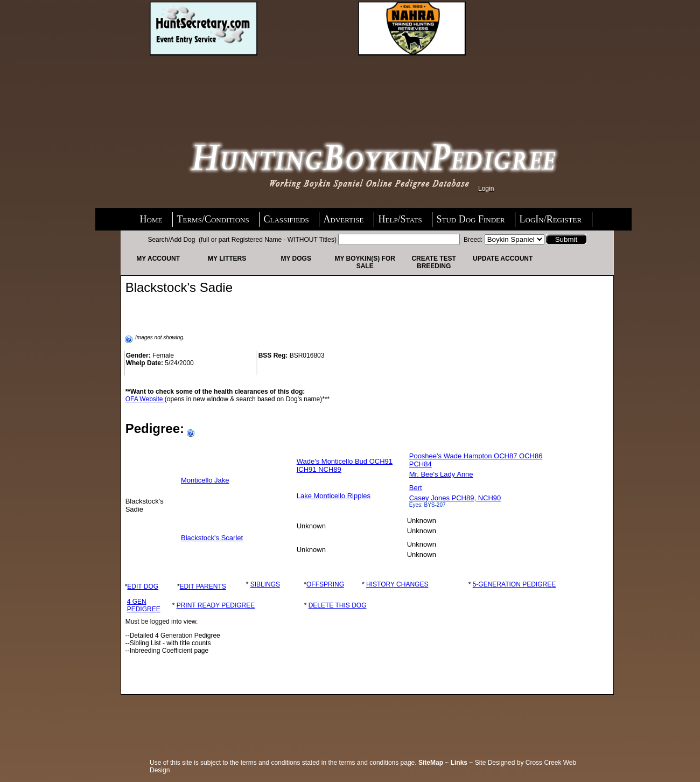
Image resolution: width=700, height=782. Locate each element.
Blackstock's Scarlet (212, 538)
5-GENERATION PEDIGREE (514, 584)
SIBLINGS (265, 584)
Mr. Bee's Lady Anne (441, 474)
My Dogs (296, 259)
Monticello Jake (205, 480)
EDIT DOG (143, 586)
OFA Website (145, 399)
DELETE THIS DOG (338, 605)
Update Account (503, 259)
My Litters (227, 259)
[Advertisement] (236, 85)
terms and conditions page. (378, 763)
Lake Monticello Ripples (334, 496)
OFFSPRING (325, 584)
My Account (158, 259)
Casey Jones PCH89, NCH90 (455, 498)
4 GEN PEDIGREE (144, 605)
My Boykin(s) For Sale (365, 262)
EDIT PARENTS (203, 586)
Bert (416, 488)
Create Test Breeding (433, 262)
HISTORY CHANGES (397, 584)
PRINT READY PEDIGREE (216, 605)
